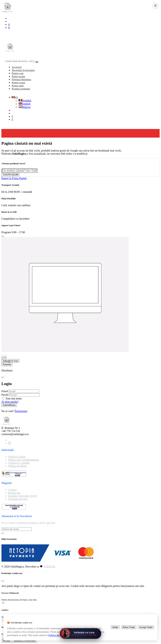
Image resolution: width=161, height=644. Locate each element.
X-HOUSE (49, 567)
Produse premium (21, 89)
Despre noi (14, 493)
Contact (13, 490)
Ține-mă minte (14, 399)
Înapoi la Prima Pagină (14, 178)
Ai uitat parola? (10, 402)
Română (25, 101)
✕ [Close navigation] (155, 6)
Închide (6, 641)
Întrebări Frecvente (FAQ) (23, 496)
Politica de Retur (18, 466)
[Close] (3, 236)
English (25, 104)
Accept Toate (146, 627)
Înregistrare (21, 411)
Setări (115, 627)
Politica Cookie (17, 457)
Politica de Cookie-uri (59, 635)
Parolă (5, 395)
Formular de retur (18, 499)
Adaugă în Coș (10, 361)
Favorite (7, 364)
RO (15, 97)
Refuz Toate (129, 627)
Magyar (25, 107)
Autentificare (9, 405)
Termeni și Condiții (19, 463)
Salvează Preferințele (25, 641)
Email (5, 391)
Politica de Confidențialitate (24, 460)
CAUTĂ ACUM (11, 175)
